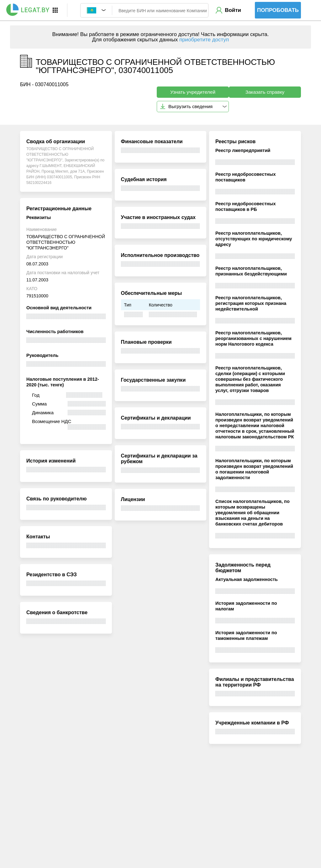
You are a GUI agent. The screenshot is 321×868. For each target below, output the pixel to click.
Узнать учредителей (193, 92)
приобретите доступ (204, 40)
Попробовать (278, 10)
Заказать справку (265, 92)
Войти (233, 10)
